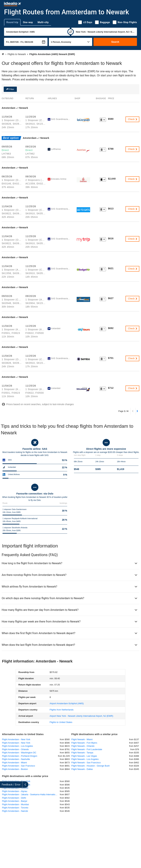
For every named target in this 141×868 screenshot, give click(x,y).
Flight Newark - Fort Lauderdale (87, 749)
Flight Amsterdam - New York (16, 739)
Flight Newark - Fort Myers (84, 743)
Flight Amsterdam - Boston (15, 769)
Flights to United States (61, 722)
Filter (11, 89)
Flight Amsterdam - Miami (14, 763)
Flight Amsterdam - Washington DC (19, 753)
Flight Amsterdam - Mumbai (15, 804)
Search (115, 42)
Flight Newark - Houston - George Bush (91, 766)
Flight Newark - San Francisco (86, 763)
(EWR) (81, 716)
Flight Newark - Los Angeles (85, 759)
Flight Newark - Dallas (82, 769)
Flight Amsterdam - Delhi (14, 798)
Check (133, 119)
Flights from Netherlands (62, 710)
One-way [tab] (28, 22)
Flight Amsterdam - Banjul (15, 801)
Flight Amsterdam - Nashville (16, 759)
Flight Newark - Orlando (83, 746)
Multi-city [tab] (43, 22)
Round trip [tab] (12, 22)
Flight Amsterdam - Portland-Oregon (20, 756)
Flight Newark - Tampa (82, 753)
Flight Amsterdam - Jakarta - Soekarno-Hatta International (30, 794)
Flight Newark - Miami (82, 739)
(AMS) (67, 703)
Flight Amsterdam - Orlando (15, 749)
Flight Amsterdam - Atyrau (15, 791)
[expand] (3, 785)
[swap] (71, 32)
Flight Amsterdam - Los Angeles (18, 746)
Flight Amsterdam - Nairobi (15, 811)
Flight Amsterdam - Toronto (15, 808)
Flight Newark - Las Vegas (84, 756)
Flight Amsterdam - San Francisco (19, 766)
